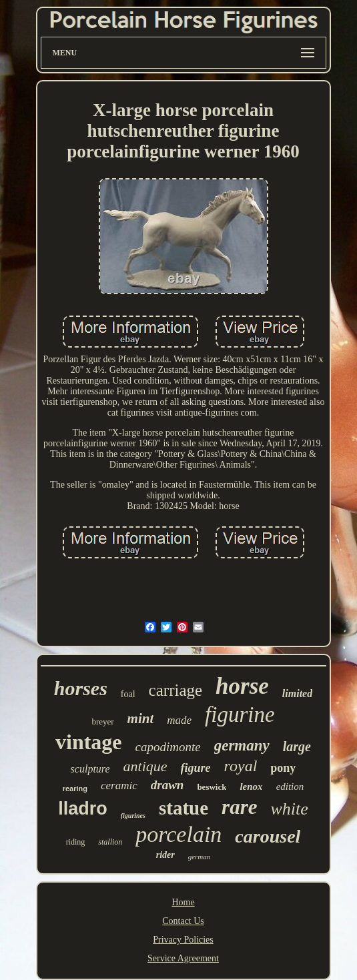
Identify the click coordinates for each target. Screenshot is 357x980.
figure (196, 768)
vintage (89, 742)
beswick (212, 787)
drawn (167, 785)
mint (141, 718)
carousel (268, 836)
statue (184, 808)
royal (241, 766)
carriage (175, 690)
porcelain (178, 834)
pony (283, 768)
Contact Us (183, 921)
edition (290, 787)
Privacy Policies (183, 940)
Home (183, 902)
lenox (251, 787)
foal (128, 694)
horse (242, 686)
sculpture (90, 769)
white (289, 809)
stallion (110, 842)
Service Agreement (183, 958)
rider (165, 855)
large (297, 747)
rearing (75, 789)
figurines (133, 816)
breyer (102, 721)
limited (297, 693)
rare (239, 807)
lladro (83, 809)
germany (242, 746)
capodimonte (168, 747)
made (179, 720)
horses (81, 688)
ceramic (119, 786)
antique (145, 766)
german (200, 857)
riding (76, 842)
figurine (240, 714)
